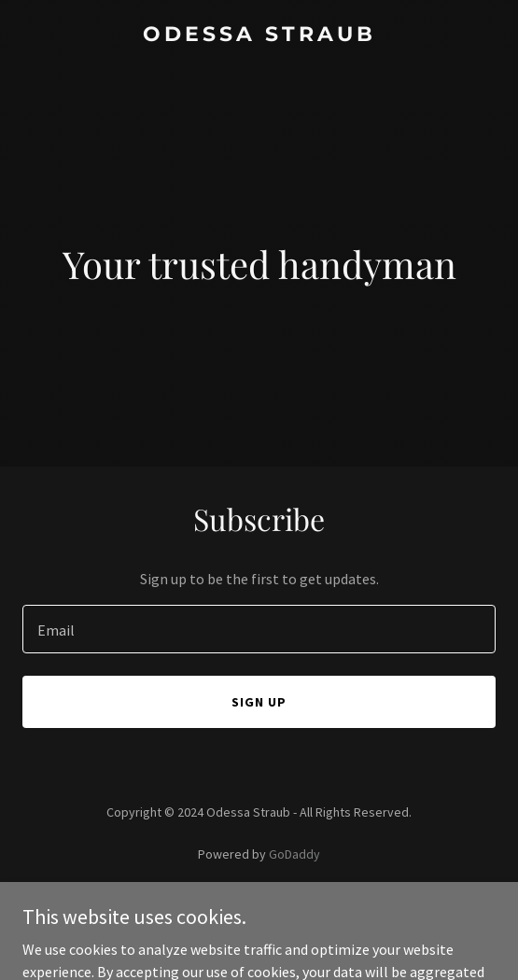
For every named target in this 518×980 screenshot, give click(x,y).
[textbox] (259, 629)
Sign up (259, 702)
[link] (259, 35)
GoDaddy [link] (294, 854)
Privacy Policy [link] (259, 906)
